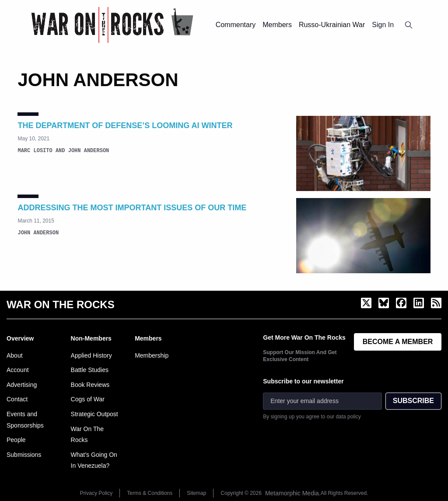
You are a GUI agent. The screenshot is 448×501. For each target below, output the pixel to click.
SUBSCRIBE (413, 401)
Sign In (383, 25)
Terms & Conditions (150, 493)
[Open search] (409, 25)
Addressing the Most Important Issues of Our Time (132, 208)
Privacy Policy (96, 493)
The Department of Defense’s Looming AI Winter (125, 125)
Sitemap (196, 493)
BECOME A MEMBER (398, 342)
